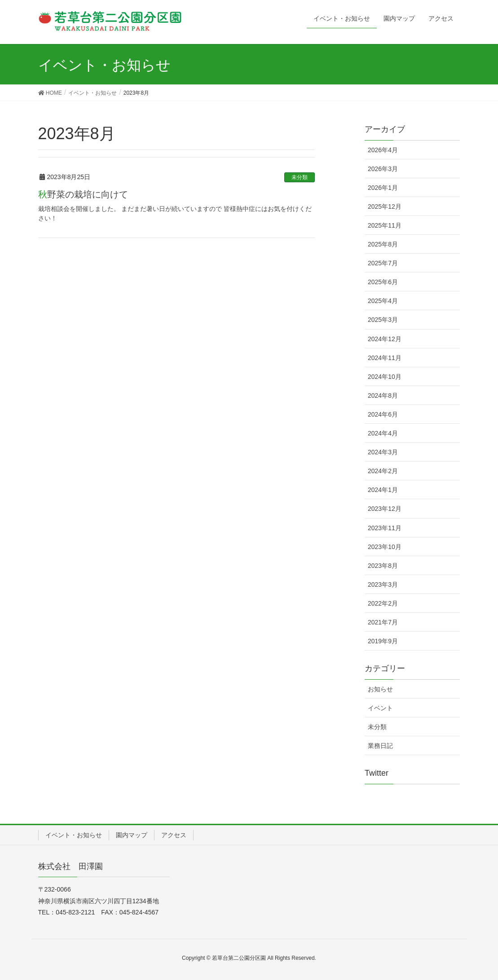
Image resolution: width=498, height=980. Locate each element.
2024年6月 (383, 414)
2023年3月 (383, 584)
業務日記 (380, 746)
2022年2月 (383, 603)
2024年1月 (383, 490)
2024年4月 (383, 433)
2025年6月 (383, 282)
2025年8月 (383, 244)
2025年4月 (383, 301)
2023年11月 (385, 528)
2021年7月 (383, 622)
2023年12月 (385, 509)
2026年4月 (383, 150)
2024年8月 (383, 396)
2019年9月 (383, 641)
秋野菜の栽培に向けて (83, 194)
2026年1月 (383, 188)
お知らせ (380, 689)
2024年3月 (383, 452)
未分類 (300, 177)
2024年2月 (383, 471)
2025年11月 (385, 225)
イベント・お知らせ (74, 835)
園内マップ (132, 835)
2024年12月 (385, 339)
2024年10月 (385, 377)
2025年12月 (385, 207)
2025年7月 (383, 263)
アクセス (174, 835)
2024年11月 (385, 358)
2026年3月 (383, 169)
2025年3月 (383, 320)
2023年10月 (385, 547)
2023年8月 (383, 566)
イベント (380, 708)
